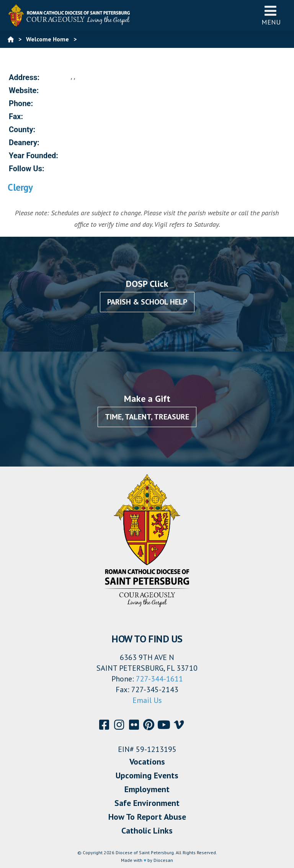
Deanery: (24, 142)
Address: (24, 77)
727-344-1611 (159, 679)
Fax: (16, 116)
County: (22, 129)
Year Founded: (33, 156)
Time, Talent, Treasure (147, 417)
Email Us (147, 700)
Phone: (21, 103)
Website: (24, 90)
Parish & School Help (147, 302)
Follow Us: (27, 169)
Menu (271, 15)
